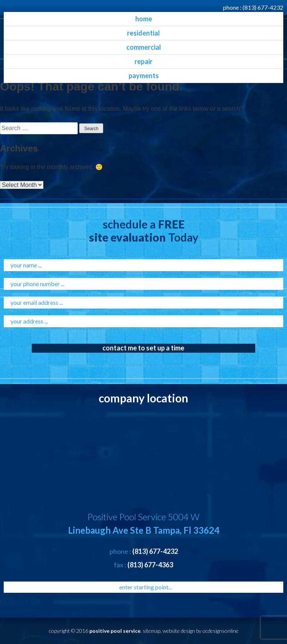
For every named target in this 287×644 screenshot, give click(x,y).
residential (143, 33)
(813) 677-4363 (150, 565)
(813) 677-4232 (263, 7)
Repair (143, 61)
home (144, 19)
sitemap (152, 631)
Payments (144, 76)
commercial (144, 47)
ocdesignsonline (220, 631)
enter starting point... (146, 587)
